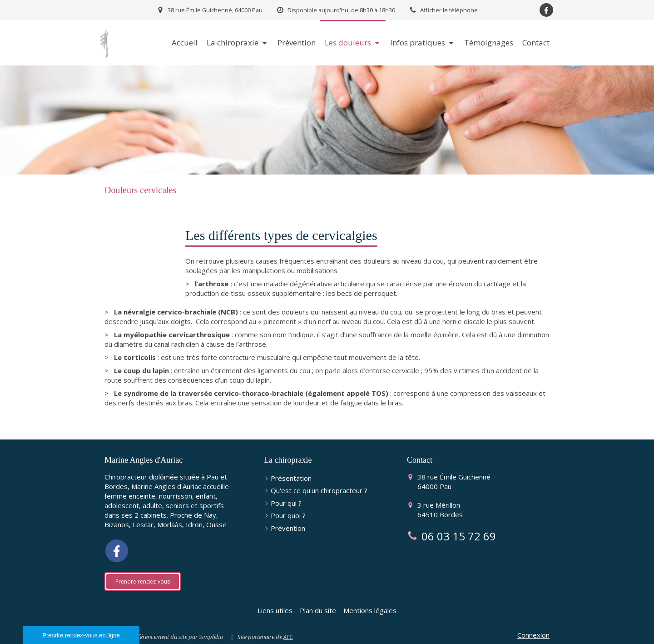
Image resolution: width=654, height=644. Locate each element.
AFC (288, 637)
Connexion (533, 635)
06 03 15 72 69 (459, 536)
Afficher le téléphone (449, 10)
